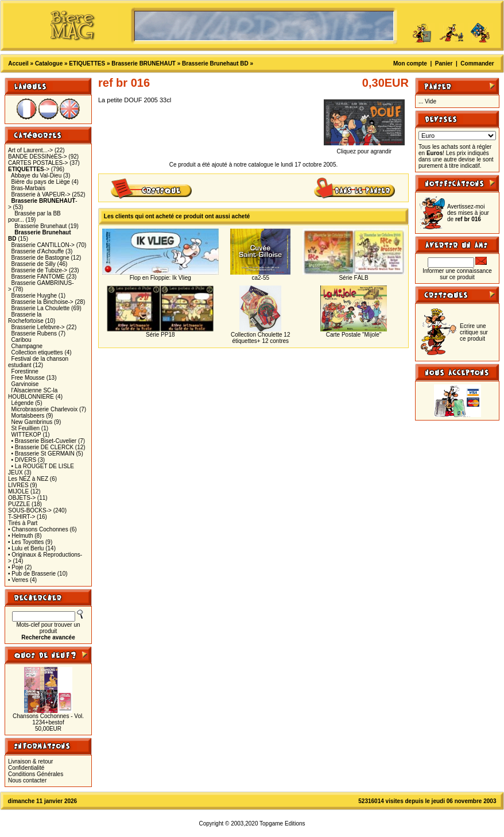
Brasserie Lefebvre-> (38, 327)
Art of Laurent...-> (30, 150)
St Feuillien (26, 428)
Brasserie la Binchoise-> (42, 302)
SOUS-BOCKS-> (30, 510)
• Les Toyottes (26, 542)
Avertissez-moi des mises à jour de (468, 213)
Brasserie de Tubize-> (40, 270)
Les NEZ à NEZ (28, 479)
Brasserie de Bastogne (40, 258)
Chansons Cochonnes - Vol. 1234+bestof (48, 719)
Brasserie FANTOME (38, 277)
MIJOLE (18, 491)
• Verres (18, 580)
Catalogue (49, 63)
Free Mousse (28, 378)
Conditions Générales (36, 774)
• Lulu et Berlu (26, 548)
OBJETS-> (22, 498)
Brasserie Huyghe (34, 296)
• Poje (15, 567)
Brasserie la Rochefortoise (26, 318)
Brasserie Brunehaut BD (215, 63)
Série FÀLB (353, 278)
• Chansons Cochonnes (38, 529)
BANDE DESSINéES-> (38, 157)
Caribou (22, 340)
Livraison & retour (30, 761)
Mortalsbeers (28, 416)
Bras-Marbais (28, 188)
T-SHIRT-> (22, 517)
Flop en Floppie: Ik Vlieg (160, 278)
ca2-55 (260, 278)
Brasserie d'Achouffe (38, 251)
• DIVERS (24, 460)
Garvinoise (25, 384)
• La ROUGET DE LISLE (43, 466)
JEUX (15, 473)
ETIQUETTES (87, 63)
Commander (477, 63)
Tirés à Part (23, 523)
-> (29, 169)
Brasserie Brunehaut (40, 226)
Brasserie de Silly (34, 264)
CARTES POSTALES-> (38, 163)
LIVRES (18, 485)
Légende (23, 403)
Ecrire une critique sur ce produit (474, 332)
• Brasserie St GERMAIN (43, 454)
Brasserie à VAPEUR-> (41, 194)
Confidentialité (26, 768)
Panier (444, 63)
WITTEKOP (26, 435)
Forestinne (25, 371)
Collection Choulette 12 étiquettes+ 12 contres (260, 338)
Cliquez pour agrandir (364, 149)
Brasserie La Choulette (41, 308)
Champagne (27, 346)
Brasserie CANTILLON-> (43, 245)
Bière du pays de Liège (41, 182)
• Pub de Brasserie (32, 574)
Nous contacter (27, 780)
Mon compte (410, 63)
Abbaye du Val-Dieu (36, 176)
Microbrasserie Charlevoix (45, 409)
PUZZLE (19, 504)
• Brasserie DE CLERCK (43, 447)
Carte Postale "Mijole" (354, 335)
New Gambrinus (32, 422)
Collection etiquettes (37, 352)
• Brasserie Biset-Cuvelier (44, 441)
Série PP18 (160, 335)
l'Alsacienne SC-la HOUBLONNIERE (33, 394)
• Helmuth (21, 536)
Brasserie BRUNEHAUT (144, 63)
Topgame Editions (282, 824)
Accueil (18, 63)
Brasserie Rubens (34, 333)
